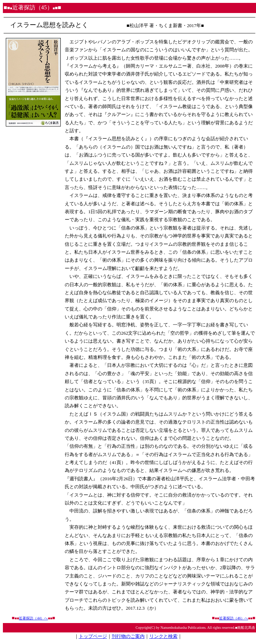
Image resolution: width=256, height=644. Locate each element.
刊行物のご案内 (128, 636)
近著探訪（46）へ (234, 618)
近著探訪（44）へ (33, 618)
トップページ (93, 636)
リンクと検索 (163, 636)
